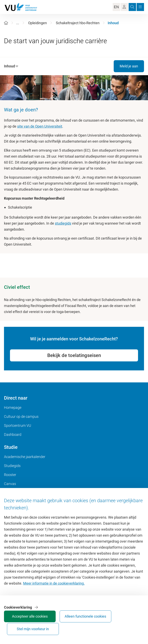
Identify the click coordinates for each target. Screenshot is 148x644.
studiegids (63, 223)
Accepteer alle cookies (17, 625)
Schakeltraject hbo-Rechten (78, 23)
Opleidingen (37, 23)
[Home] (6, 23)
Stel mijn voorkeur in (76, 625)
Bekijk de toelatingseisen (74, 355)
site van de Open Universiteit (40, 126)
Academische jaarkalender (25, 457)
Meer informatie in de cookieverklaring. (54, 589)
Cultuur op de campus (21, 416)
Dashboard (13, 434)
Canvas (10, 484)
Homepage (13, 407)
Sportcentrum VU (18, 425)
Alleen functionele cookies (47, 625)
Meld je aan (129, 66)
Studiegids (12, 466)
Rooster (10, 475)
